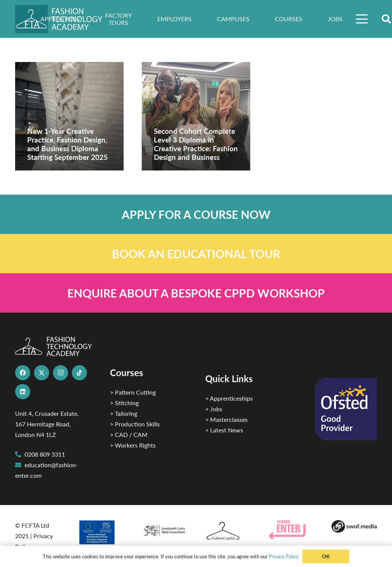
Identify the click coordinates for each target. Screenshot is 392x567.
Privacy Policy (284, 556)
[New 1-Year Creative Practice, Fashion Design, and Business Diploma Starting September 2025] (69, 116)
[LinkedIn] (23, 392)
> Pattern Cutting (133, 392)
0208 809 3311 (45, 454)
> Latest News (224, 430)
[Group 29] (291, 530)
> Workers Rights (133, 445)
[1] (164, 529)
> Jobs (214, 409)
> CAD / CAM (129, 435)
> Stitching (124, 403)
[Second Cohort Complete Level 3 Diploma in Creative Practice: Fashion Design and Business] (196, 116)
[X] (42, 373)
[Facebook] (23, 373)
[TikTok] (79, 373)
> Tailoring (124, 413)
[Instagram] (60, 373)
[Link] (196, 214)
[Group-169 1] (354, 526)
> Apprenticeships (229, 398)
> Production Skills (135, 424)
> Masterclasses (226, 419)
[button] (362, 19)
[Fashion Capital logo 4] (227, 531)
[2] (101, 532)
